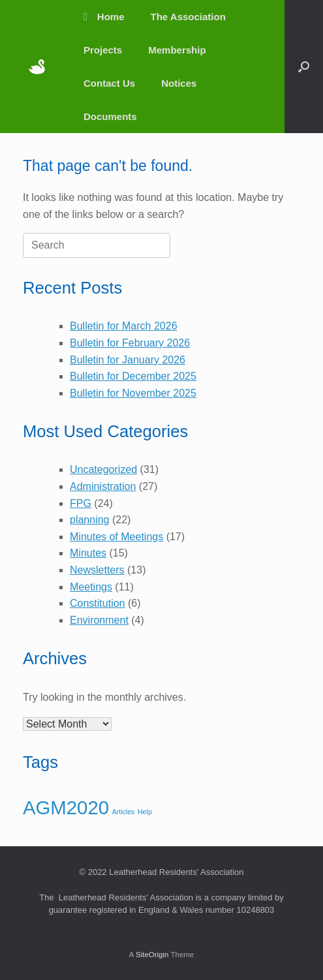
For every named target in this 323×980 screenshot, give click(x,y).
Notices (179, 83)
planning (90, 520)
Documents (110, 116)
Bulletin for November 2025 (133, 393)
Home (104, 17)
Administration (103, 486)
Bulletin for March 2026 (124, 326)
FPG (81, 503)
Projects (103, 50)
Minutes (88, 553)
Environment (99, 620)
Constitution (98, 603)
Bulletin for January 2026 (128, 360)
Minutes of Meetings (116, 537)
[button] (304, 67)
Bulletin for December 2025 (133, 376)
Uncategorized (103, 469)
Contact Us (109, 83)
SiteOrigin (152, 955)
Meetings (91, 587)
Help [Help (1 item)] (145, 812)
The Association (188, 17)
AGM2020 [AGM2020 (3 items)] (66, 807)
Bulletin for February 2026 (130, 343)
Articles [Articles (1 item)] (124, 812)
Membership (177, 50)
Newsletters (97, 570)
